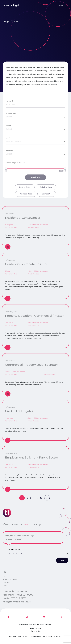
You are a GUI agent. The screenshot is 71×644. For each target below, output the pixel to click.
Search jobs (36, 183)
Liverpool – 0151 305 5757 (16, 593)
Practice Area (11, 119)
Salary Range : (11, 169)
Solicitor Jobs (46, 193)
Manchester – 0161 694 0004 (18, 597)
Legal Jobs (13, 636)
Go (8, 247)
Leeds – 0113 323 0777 (14, 600)
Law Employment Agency (52, 636)
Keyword (9, 107)
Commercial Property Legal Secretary (32, 364)
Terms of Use (36, 631)
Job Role (9, 156)
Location (9, 144)
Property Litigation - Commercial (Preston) (35, 315)
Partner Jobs (25, 193)
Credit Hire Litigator (19, 411)
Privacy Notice (36, 628)
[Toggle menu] (64, 6)
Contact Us (47, 200)
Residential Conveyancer (23, 217)
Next (63, 560)
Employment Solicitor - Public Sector (32, 457)
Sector (8, 131)
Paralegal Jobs (26, 200)
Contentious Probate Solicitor (26, 264)
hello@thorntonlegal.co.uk (17, 604)
